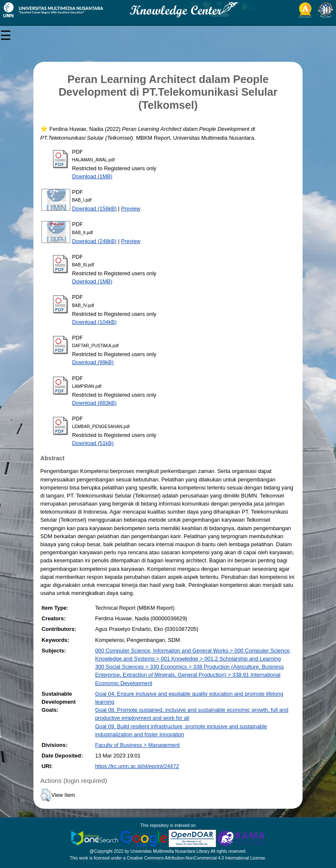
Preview (131, 209)
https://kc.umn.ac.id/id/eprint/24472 (137, 766)
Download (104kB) (94, 322)
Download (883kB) (94, 403)
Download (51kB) (93, 443)
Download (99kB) (93, 362)
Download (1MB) (92, 176)
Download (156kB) (94, 209)
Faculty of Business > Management (138, 745)
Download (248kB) (94, 241)
